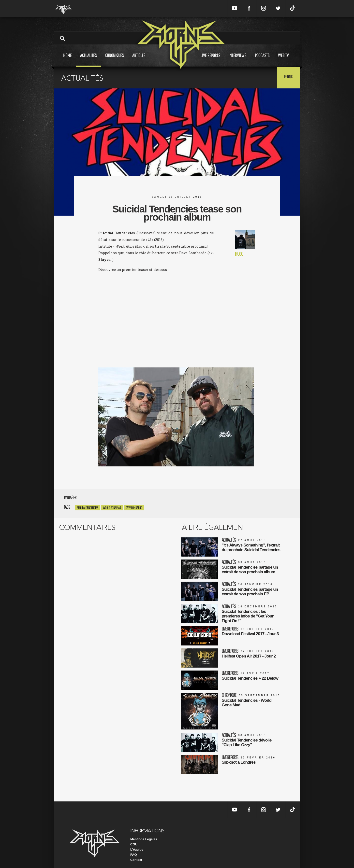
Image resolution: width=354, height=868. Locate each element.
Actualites (88, 60)
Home (67, 60)
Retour (288, 77)
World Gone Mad (112, 508)
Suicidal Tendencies (88, 508)
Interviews (238, 60)
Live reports (210, 60)
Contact (136, 856)
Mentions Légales (144, 835)
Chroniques (115, 60)
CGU (134, 840)
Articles (139, 60)
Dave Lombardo (134, 508)
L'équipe (137, 845)
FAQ (134, 850)
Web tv (283, 60)
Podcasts (262, 60)
